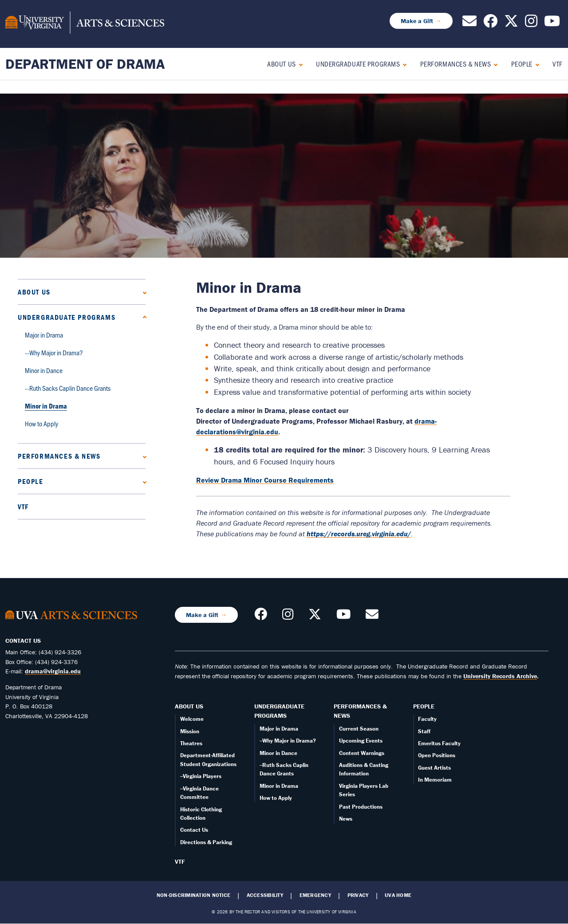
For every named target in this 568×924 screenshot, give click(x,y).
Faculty (427, 719)
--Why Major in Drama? (54, 352)
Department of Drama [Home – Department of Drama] (85, 64)
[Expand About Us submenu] (299, 64)
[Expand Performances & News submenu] (494, 64)
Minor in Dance (44, 370)
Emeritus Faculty (439, 743)
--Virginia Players (201, 776)
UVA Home (398, 895)
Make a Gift (417, 21)
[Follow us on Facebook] (490, 24)
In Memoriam (435, 780)
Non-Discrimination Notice (193, 895)
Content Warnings (362, 753)
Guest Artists (434, 768)
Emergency (315, 895)
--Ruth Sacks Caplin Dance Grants (68, 388)
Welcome (192, 719)
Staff (424, 731)
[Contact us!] (469, 24)
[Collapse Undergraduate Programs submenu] (403, 64)
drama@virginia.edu (53, 671)
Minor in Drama (46, 406)
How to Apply (41, 423)
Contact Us (194, 830)
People (522, 64)
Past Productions (361, 807)
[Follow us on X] (511, 24)
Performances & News (456, 64)
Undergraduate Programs (358, 64)
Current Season (359, 729)
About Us (281, 64)
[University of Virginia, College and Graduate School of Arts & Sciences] (85, 24)
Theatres (191, 743)
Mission (190, 731)
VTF (558, 64)
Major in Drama (44, 335)
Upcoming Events (361, 741)
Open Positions (437, 755)
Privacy (358, 895)
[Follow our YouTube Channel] (552, 24)
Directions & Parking (206, 842)
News (346, 819)
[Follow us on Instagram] (531, 24)
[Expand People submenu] (535, 64)
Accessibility (265, 895)
